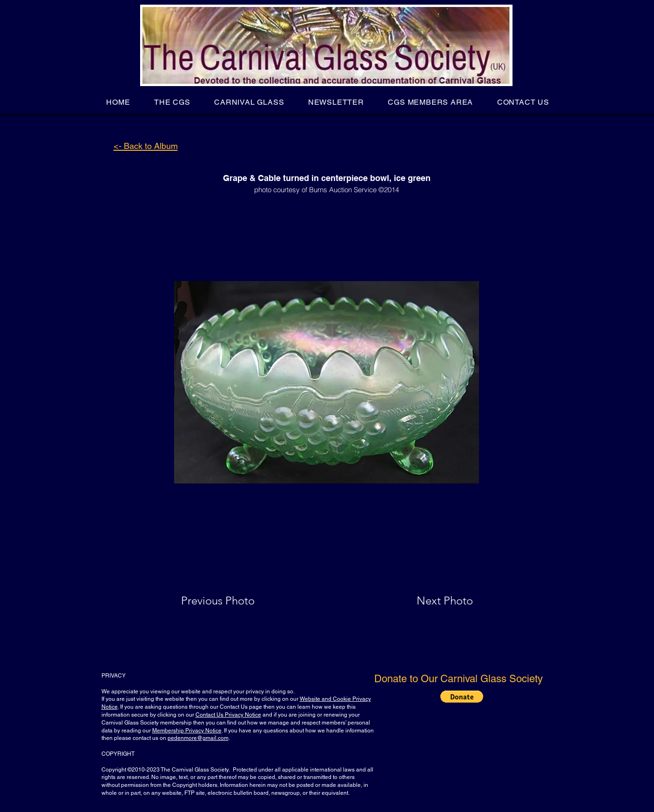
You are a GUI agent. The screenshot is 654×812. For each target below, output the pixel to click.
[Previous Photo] (231, 601)
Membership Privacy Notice (187, 731)
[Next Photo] (426, 601)
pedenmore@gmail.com (198, 738)
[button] (172, 102)
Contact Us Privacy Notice (228, 715)
